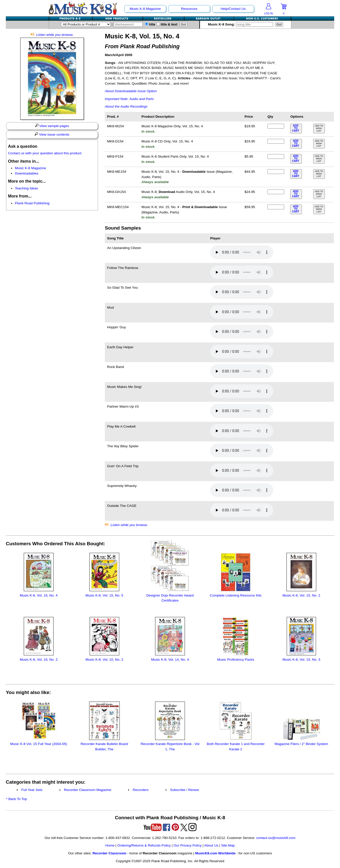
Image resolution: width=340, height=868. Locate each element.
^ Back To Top (16, 799)
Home (110, 845)
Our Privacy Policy (188, 845)
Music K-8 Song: (241, 24)
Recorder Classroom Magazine (88, 790)
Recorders (141, 790)
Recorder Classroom (109, 853)
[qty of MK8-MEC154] (276, 207)
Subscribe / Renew (184, 790)
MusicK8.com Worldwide (215, 853)
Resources (189, 9)
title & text (167, 24)
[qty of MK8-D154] (276, 141)
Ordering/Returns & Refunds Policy (144, 845)
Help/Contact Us (233, 9)
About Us (211, 845)
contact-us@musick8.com (276, 838)
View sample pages (52, 126)
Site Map (228, 845)
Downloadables (27, 173)
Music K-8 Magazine (145, 9)
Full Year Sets (32, 790)
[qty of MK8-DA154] (276, 192)
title (150, 24)
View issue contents (52, 134)
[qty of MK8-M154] (276, 126)
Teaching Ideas (26, 188)
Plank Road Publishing (32, 203)
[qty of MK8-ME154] (276, 172)
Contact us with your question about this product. (45, 153)
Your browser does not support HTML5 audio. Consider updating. (242, 252)
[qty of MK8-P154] (276, 156)
